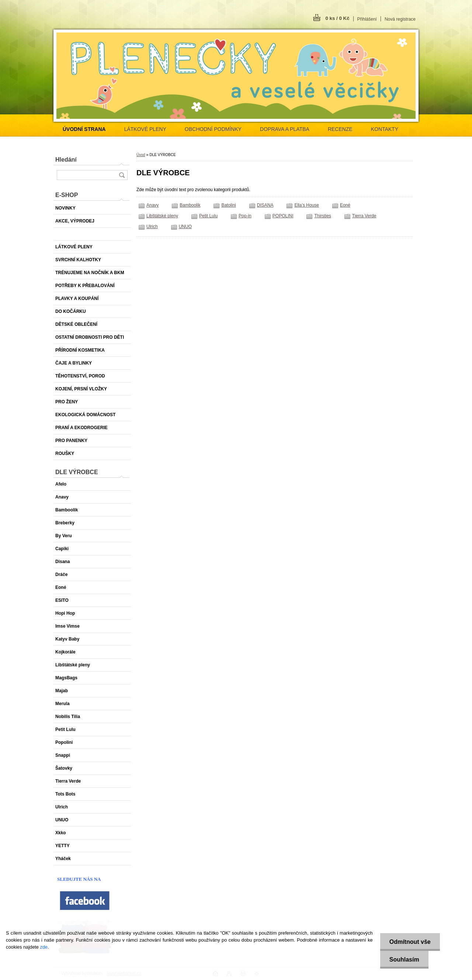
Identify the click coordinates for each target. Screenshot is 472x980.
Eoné (345, 205)
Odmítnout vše (410, 942)
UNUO (185, 227)
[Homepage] (84, 129)
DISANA (265, 205)
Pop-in (245, 216)
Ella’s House (306, 205)
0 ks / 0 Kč (337, 18)
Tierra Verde (364, 216)
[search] (122, 175)
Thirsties (322, 216)
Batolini (228, 205)
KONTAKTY (385, 129)
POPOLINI (283, 216)
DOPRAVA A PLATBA (285, 129)
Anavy (152, 205)
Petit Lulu (208, 216)
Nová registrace (400, 19)
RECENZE (340, 129)
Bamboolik (190, 205)
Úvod (141, 155)
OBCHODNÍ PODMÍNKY (213, 129)
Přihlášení (367, 19)
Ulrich (152, 227)
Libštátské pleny (162, 216)
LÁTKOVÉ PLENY (145, 129)
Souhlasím (404, 960)
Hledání (66, 160)
